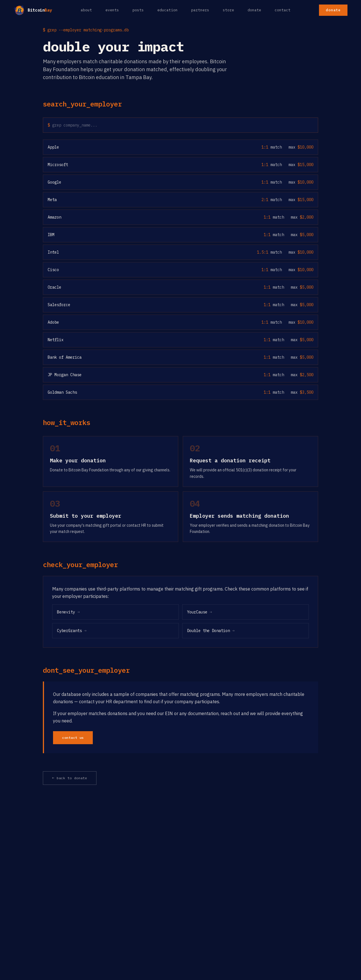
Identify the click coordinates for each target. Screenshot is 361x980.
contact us (73, 738)
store (228, 10)
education (168, 10)
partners (200, 10)
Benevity (68, 612)
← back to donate (70, 778)
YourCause (200, 612)
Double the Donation (211, 631)
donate (254, 10)
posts (138, 10)
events (112, 10)
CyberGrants (72, 631)
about (86, 10)
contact (283, 10)
